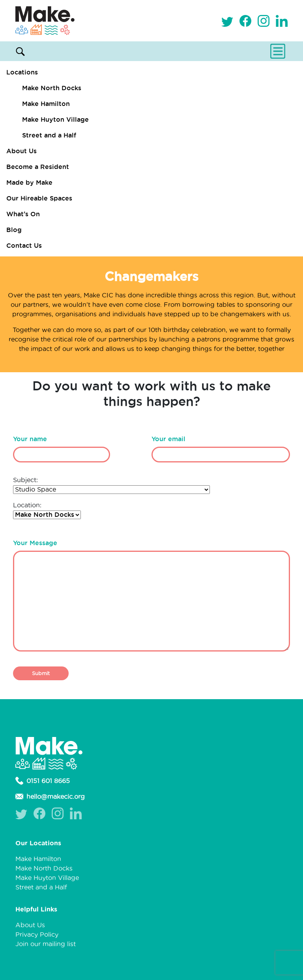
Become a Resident (38, 167)
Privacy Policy (37, 934)
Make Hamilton (46, 104)
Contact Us (24, 245)
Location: (47, 510)
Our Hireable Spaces (39, 198)
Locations (22, 72)
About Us (22, 151)
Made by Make (29, 182)
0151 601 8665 (43, 781)
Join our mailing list (46, 944)
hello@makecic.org (50, 796)
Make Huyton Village (55, 119)
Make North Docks (52, 88)
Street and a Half (49, 135)
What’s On (23, 214)
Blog (14, 230)
